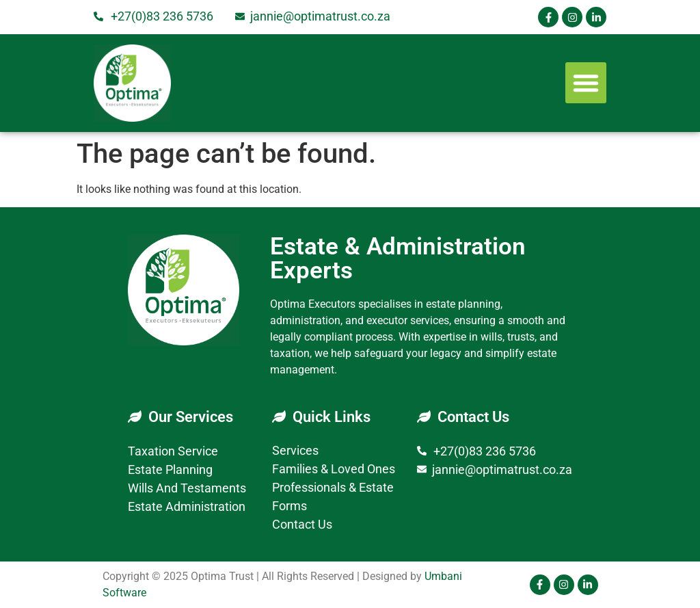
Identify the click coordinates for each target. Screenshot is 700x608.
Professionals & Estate (333, 487)
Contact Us (302, 524)
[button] (586, 83)
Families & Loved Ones (334, 469)
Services (295, 450)
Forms (290, 506)
